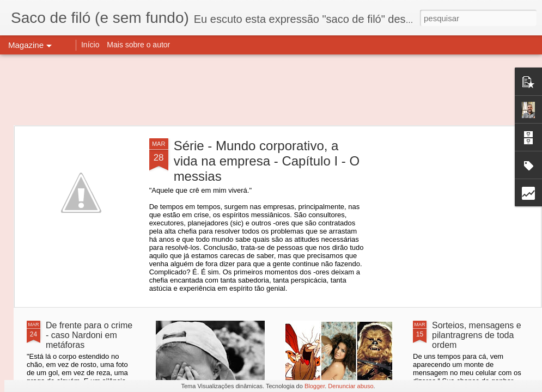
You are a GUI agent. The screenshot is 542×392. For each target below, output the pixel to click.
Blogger (315, 386)
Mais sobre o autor (138, 45)
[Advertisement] (271, 90)
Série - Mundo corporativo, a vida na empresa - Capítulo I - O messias (267, 161)
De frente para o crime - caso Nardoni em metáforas (89, 335)
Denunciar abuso (351, 386)
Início (90, 45)
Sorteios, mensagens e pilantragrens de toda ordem (477, 335)
